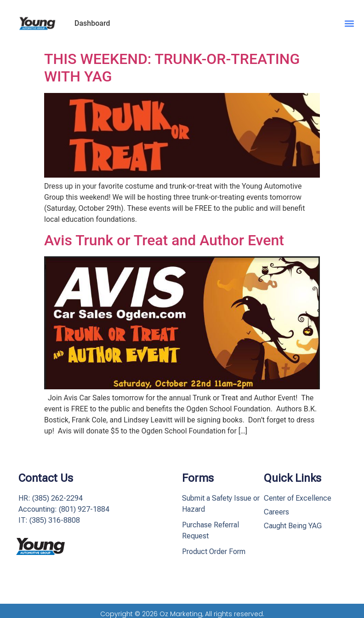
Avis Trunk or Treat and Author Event (164, 240)
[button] (350, 23)
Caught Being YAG (293, 526)
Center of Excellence (298, 498)
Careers (276, 512)
